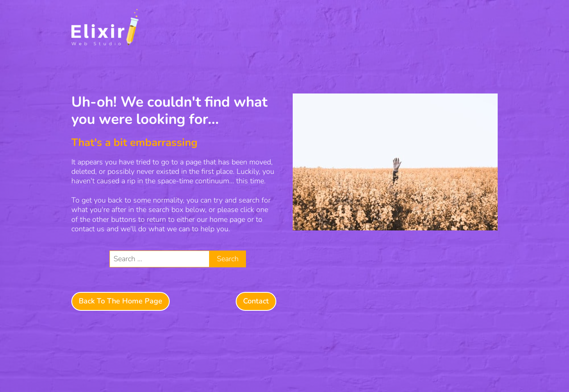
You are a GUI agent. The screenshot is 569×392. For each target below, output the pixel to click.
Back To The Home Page (121, 301)
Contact (256, 301)
